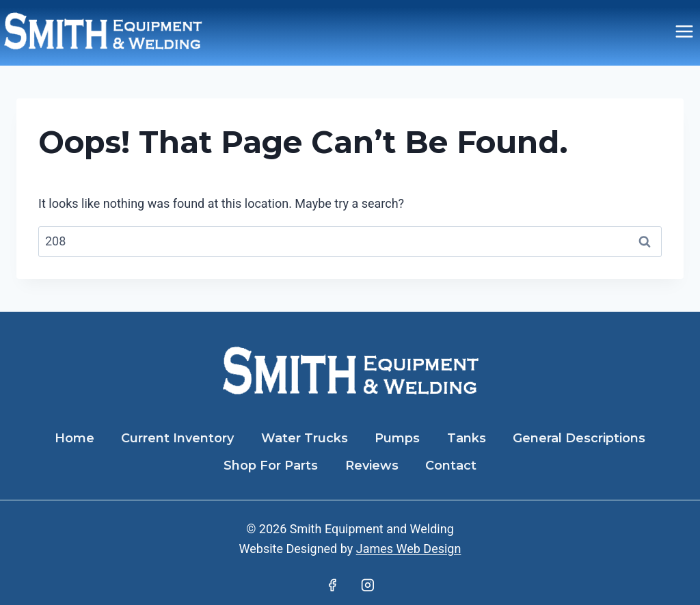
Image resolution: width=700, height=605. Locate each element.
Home (75, 438)
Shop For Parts (271, 466)
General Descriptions (579, 438)
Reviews (372, 466)
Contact (451, 466)
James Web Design (409, 549)
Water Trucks (305, 438)
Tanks (467, 438)
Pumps (397, 438)
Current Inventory (177, 438)
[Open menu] (684, 31)
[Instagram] (368, 585)
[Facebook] (332, 585)
